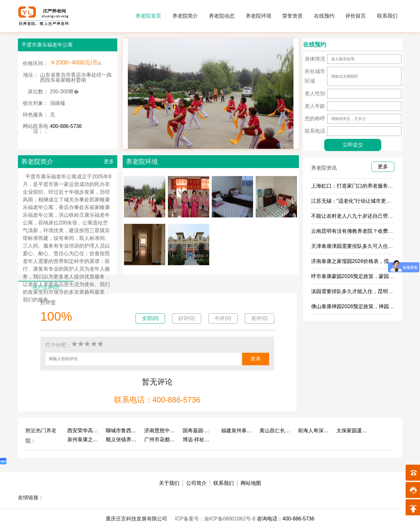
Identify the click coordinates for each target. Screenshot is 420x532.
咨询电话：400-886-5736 (286, 519)
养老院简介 (185, 16)
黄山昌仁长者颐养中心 (276, 431)
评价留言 (356, 16)
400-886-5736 (66, 126)
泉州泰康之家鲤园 (83, 439)
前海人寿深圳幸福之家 (314, 431)
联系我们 (387, 16)
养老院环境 (259, 16)
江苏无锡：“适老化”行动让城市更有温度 (356, 201)
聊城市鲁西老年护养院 (122, 431)
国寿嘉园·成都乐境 (199, 431)
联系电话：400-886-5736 (157, 400)
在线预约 (324, 16)
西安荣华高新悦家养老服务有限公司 (83, 431)
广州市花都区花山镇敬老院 (160, 439)
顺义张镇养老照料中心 (122, 439)
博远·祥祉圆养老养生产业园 (199, 439)
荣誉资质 (292, 16)
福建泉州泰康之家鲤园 (237, 431)
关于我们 (169, 483)
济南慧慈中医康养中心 (160, 431)
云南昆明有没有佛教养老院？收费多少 (355, 231)
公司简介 (196, 483)
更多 (109, 161)
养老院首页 (148, 16)
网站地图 (251, 483)
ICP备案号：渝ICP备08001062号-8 (216, 519)
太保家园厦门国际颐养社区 (352, 431)
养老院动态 (222, 16)
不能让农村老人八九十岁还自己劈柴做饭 (357, 216)
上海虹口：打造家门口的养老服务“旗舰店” (359, 186)
